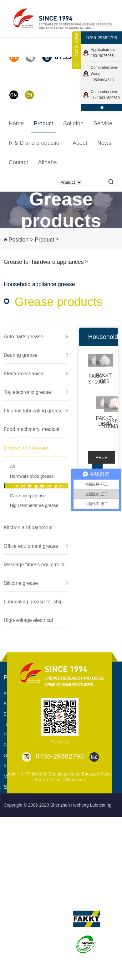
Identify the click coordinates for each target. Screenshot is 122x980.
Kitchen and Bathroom (25, 875)
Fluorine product (20, 844)
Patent (46, 953)
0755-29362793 (102, 38)
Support (62, 823)
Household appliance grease (39, 486)
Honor (45, 933)
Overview (48, 912)
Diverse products (71, 885)
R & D (10, 912)
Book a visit (65, 865)
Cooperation (66, 844)
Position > (21, 240)
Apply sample (67, 875)
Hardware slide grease (32, 476)
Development (52, 922)
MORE (10, 885)
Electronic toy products (26, 834)
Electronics (14, 823)
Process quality (19, 933)
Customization (68, 834)
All (13, 466)
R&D (10, 896)
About (47, 896)
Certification (51, 943)
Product (44, 240)
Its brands (84, 896)
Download (64, 854)
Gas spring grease (28, 496)
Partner (47, 964)
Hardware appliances (24, 865)
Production (14, 922)
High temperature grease (34, 505)
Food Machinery (19, 854)
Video (45, 974)
